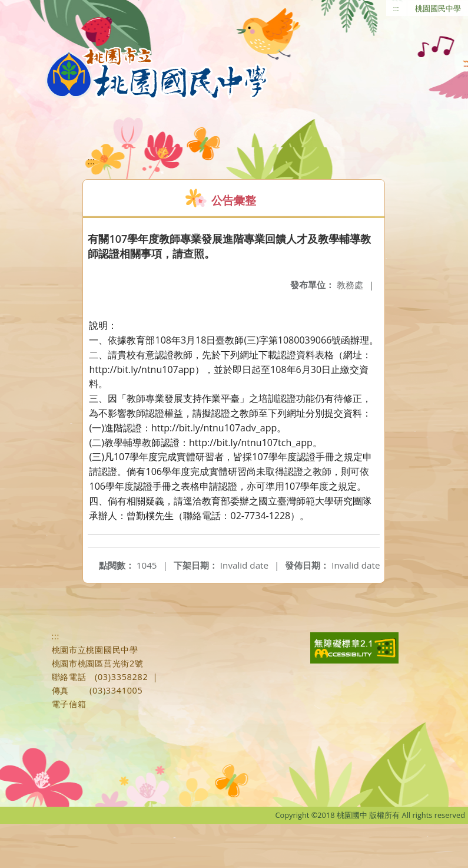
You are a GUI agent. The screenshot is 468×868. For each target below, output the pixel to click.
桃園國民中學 (438, 8)
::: (396, 8)
